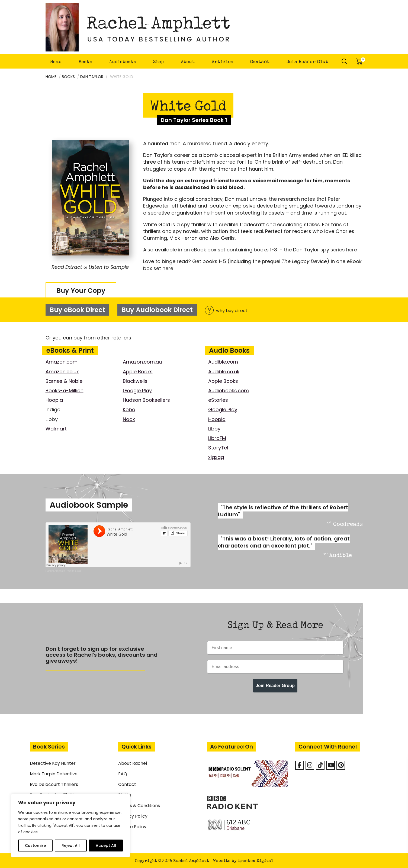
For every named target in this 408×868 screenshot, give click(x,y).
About (188, 61)
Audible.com (223, 362)
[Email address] (275, 667)
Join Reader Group (275, 686)
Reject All (71, 846)
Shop (158, 61)
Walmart (56, 429)
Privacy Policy (133, 816)
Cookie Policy (132, 827)
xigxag (216, 457)
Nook (129, 419)
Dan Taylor (92, 77)
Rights (125, 795)
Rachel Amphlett (55, 571)
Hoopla (54, 400)
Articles (222, 61)
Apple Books (138, 372)
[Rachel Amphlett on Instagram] (310, 765)
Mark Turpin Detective (54, 774)
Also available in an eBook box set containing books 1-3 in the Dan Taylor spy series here (250, 250)
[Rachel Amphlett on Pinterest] (341, 765)
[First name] (275, 648)
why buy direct (226, 311)
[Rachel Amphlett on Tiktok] (320, 765)
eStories (218, 400)
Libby (214, 429)
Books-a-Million (65, 391)
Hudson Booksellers (146, 400)
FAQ (123, 774)
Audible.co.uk (224, 372)
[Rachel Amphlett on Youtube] (330, 765)
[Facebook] (300, 765)
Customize (35, 846)
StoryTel (218, 448)
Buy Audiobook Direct (157, 310)
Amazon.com (62, 362)
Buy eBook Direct (77, 310)
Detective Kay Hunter (53, 763)
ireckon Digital (256, 861)
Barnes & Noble (64, 381)
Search (345, 61)
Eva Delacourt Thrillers (54, 784)
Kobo (129, 409)
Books (85, 61)
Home (56, 61)
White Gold (74, 571)
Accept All (106, 846)
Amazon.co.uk (62, 372)
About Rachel (133, 763)
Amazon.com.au (142, 362)
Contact (260, 61)
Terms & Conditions (139, 806)
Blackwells (135, 381)
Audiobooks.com (229, 391)
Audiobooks (123, 61)
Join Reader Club (308, 61)
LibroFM (217, 438)
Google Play (137, 391)
